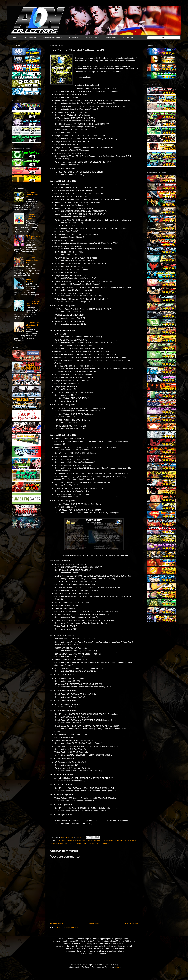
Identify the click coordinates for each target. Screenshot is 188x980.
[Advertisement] (158, 671)
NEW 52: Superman (30, 281)
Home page (94, 923)
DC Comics (55, 843)
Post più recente (57, 923)
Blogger (117, 967)
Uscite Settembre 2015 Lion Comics (96, 843)
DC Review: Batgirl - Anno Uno (33, 237)
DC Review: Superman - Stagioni (30, 217)
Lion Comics (64, 843)
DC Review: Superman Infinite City (33, 260)
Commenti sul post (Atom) (67, 927)
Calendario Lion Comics (66, 841)
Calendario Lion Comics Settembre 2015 (89, 841)
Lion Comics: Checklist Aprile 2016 (32, 195)
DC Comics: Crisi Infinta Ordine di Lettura (32, 325)
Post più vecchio (131, 923)
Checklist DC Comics (112, 841)
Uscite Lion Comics (76, 843)
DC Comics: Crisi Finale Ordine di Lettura (32, 303)
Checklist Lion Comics (128, 841)
